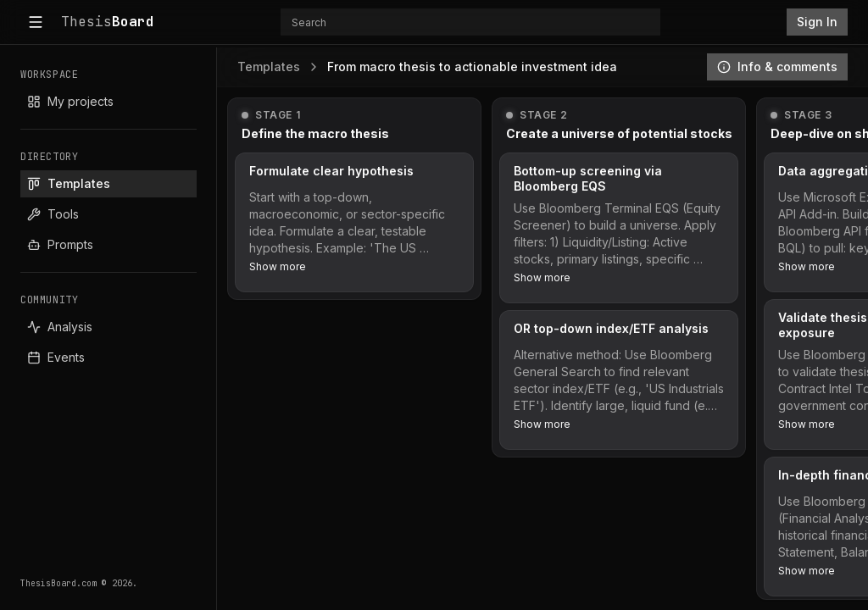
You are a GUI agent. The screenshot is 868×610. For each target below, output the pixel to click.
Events (56, 357)
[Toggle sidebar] (36, 22)
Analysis (60, 327)
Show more (278, 266)
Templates (69, 183)
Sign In (817, 22)
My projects (70, 101)
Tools (53, 214)
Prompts (60, 244)
